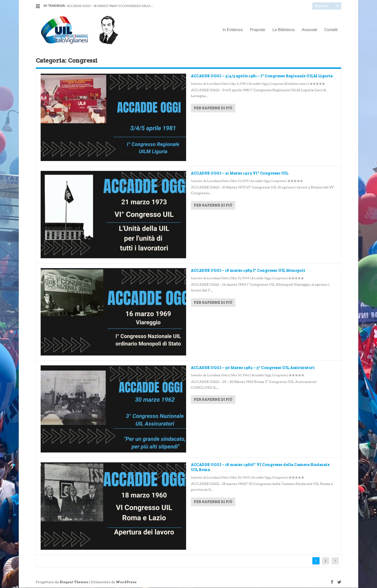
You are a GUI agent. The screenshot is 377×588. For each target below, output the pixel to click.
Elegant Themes (74, 582)
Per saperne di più (213, 108)
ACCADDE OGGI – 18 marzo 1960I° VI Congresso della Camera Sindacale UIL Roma (260, 467)
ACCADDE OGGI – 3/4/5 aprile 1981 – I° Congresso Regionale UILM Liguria (262, 76)
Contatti (331, 30)
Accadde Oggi (258, 84)
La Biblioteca (283, 30)
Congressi (276, 84)
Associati (309, 30)
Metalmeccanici (296, 84)
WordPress (126, 582)
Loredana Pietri (218, 84)
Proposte (258, 30)
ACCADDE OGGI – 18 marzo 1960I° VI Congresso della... (110, 6)
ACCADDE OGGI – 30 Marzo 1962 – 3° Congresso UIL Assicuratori (253, 368)
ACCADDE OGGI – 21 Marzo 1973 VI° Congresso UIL (240, 173)
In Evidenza (233, 30)
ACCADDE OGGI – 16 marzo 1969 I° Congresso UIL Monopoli (248, 271)
